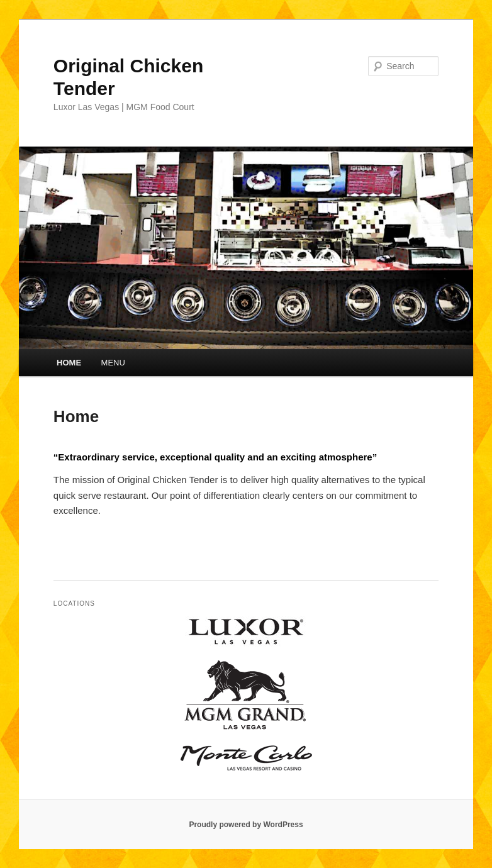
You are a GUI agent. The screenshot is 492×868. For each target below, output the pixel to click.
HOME (69, 363)
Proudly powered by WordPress (246, 825)
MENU (113, 363)
